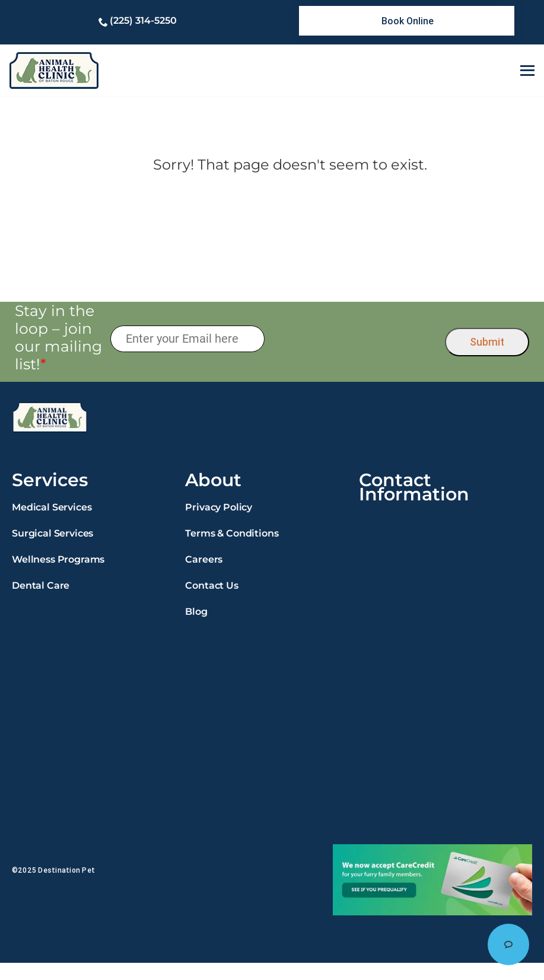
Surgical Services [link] (53, 533)
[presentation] (355, 339)
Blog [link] (196, 612)
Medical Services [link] (52, 507)
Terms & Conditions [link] (232, 533)
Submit (487, 342)
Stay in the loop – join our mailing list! (58, 337)
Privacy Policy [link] (219, 507)
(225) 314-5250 (143, 20)
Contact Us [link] (211, 585)
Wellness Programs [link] (58, 559)
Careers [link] (204, 559)
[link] (407, 21)
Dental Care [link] (41, 585)
